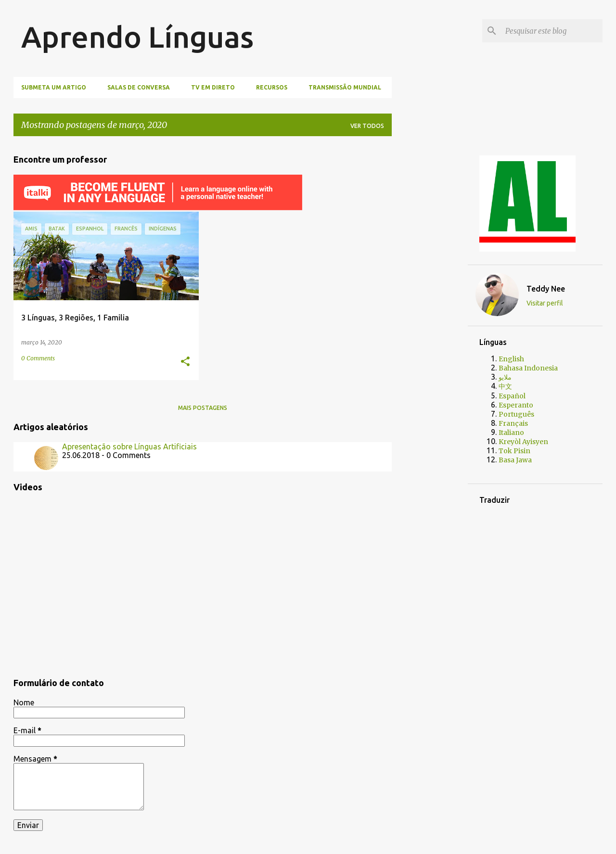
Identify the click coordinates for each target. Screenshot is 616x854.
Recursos (272, 87)
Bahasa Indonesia (528, 368)
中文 (505, 386)
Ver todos (367, 126)
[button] (185, 362)
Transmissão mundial (345, 87)
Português (516, 414)
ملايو (505, 377)
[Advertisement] (437, 288)
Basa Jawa (515, 460)
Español (512, 396)
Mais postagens (203, 408)
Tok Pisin (514, 451)
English (511, 359)
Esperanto (516, 405)
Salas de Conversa (139, 87)
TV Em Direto (213, 87)
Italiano (511, 433)
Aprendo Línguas (137, 37)
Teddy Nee (546, 289)
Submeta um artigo (54, 87)
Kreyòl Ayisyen (523, 442)
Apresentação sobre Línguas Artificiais (129, 446)
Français (513, 423)
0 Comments (38, 358)
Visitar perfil (545, 303)
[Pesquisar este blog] (552, 31)
